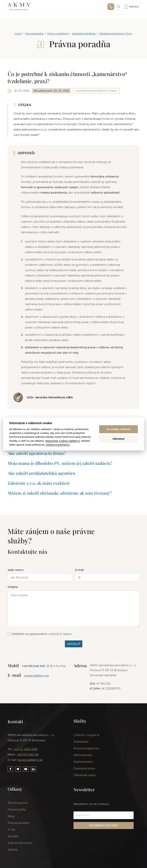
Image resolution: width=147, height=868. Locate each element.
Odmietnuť (118, 439)
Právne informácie (20, 843)
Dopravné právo (84, 769)
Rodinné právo (83, 762)
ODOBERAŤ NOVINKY (104, 826)
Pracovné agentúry (86, 749)
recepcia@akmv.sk (36, 676)
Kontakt (13, 837)
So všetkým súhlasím (119, 429)
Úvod (18, 34)
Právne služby (17, 810)
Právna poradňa (34, 34)
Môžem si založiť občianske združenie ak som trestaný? (60, 493)
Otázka (13, 587)
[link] (119, 7)
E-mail (80, 570)
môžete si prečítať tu (58, 445)
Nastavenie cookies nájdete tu (63, 441)
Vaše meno (16, 570)
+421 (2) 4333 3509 (25, 749)
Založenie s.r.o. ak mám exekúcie (39, 483)
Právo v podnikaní (58, 34)
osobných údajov (60, 634)
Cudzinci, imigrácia (86, 735)
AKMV (19, 7)
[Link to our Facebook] (10, 769)
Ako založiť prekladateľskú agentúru (41, 473)
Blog (11, 817)
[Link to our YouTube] (26, 769)
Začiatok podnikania (84, 34)
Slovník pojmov (18, 803)
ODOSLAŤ (74, 644)
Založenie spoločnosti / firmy (116, 34)
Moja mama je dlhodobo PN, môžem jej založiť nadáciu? (60, 463)
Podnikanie (81, 742)
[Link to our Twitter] (18, 769)
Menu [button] (132, 7)
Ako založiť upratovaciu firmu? (37, 453)
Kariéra (12, 850)
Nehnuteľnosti (83, 755)
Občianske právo (85, 775)
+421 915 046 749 (111, 7)
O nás (11, 830)
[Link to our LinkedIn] (33, 769)
